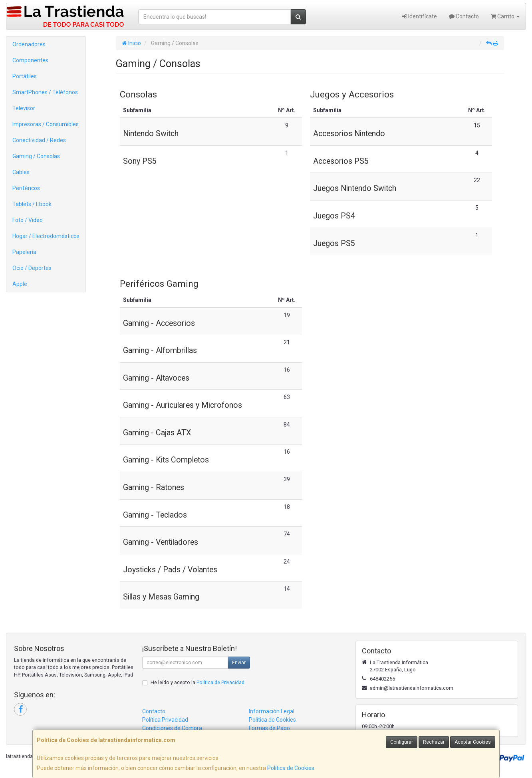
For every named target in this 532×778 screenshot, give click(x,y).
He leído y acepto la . (198, 682)
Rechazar (434, 742)
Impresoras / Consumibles (46, 124)
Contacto (464, 16)
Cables (21, 172)
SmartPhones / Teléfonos (45, 92)
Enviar (239, 663)
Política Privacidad (165, 720)
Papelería (24, 252)
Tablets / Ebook (32, 204)
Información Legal (272, 711)
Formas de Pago (269, 728)
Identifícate (420, 16)
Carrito (505, 16)
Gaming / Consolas (36, 156)
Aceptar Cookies (473, 742)
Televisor (24, 108)
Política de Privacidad (220, 682)
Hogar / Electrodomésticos (46, 236)
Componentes (30, 60)
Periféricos (26, 188)
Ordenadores (29, 44)
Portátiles (25, 76)
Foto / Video (28, 220)
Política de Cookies (291, 768)
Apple (20, 284)
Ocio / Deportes (32, 268)
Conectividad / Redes (39, 140)
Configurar (402, 742)
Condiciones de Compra (172, 728)
